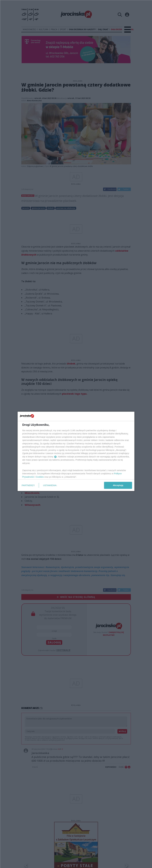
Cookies (40, 477)
